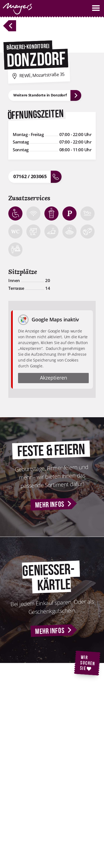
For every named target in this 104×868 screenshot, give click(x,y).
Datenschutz (41, 821)
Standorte (39, 780)
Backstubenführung (48, 739)
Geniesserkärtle (45, 747)
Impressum (40, 813)
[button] (96, 8)
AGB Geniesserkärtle (49, 850)
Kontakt (37, 772)
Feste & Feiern (43, 732)
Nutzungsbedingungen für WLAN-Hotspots (51, 839)
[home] (16, 9)
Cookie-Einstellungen (50, 829)
